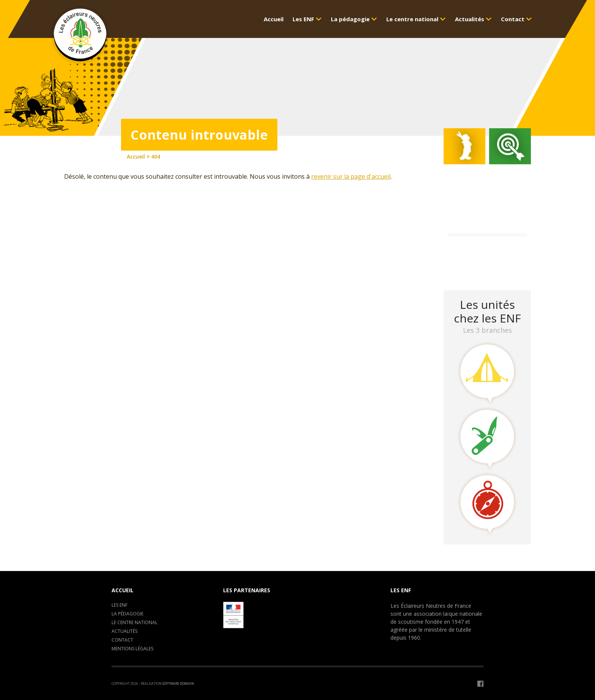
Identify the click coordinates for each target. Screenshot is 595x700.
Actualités (124, 631)
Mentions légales (132, 649)
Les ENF (120, 605)
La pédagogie (127, 614)
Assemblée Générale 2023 (486, 249)
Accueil (123, 590)
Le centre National (135, 622)
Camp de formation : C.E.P (487, 259)
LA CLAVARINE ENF (476, 269)
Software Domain (178, 683)
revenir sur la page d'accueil (351, 176)
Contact (122, 640)
